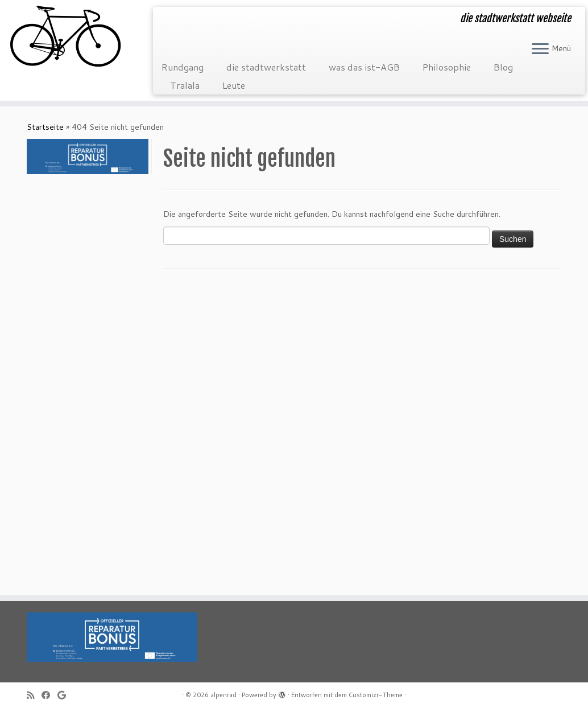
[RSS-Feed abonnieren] (34, 695)
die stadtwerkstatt (266, 67)
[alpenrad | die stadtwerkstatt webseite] (69, 37)
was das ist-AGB (364, 67)
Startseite (45, 127)
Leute (234, 85)
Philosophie (447, 67)
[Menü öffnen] (540, 50)
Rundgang (183, 67)
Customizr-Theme (376, 695)
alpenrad (223, 695)
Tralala (185, 85)
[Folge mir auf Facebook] (49, 695)
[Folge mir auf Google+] (65, 695)
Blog (503, 67)
